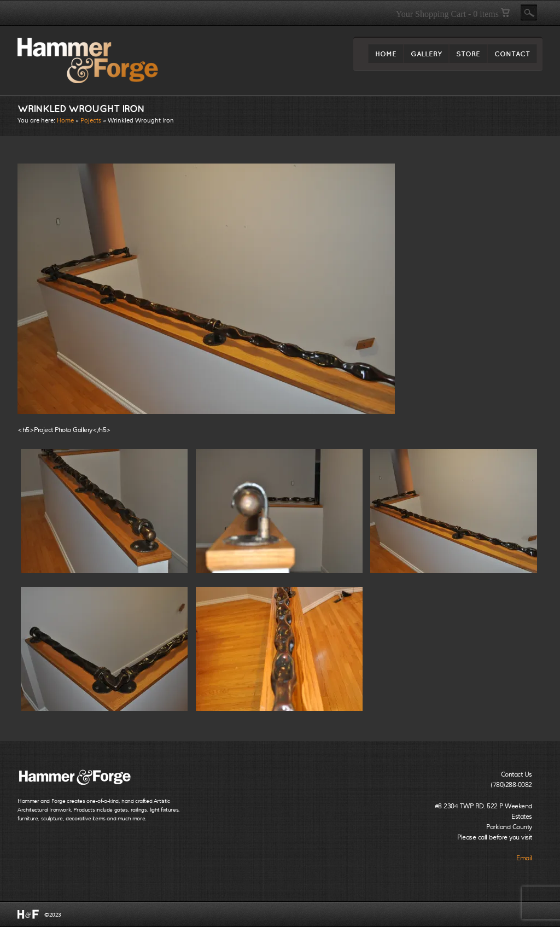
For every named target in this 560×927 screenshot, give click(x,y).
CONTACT (512, 56)
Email (524, 858)
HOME (386, 56)
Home (65, 120)
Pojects (91, 120)
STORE (468, 56)
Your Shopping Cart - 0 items (453, 14)
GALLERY (426, 56)
